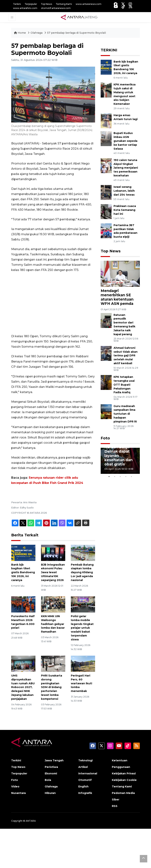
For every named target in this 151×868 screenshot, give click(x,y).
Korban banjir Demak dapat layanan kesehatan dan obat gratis (118, 456)
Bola (48, 780)
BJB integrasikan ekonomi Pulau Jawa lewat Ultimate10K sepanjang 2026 (53, 572)
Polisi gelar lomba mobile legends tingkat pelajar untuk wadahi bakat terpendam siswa (82, 628)
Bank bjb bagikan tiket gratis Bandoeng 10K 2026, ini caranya (23, 572)
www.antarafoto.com (25, 8)
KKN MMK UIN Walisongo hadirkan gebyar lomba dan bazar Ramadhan (53, 624)
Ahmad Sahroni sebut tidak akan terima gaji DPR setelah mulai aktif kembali (126, 356)
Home (20, 33)
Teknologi (85, 760)
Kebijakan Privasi (124, 773)
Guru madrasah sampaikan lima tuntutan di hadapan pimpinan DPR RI (125, 414)
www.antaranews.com (89, 4)
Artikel (83, 767)
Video (15, 786)
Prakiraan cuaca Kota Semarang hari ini (125, 210)
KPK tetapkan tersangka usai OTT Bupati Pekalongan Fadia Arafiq (124, 385)
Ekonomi (51, 773)
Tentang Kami (64, 4)
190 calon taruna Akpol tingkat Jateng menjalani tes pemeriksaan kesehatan (126, 168)
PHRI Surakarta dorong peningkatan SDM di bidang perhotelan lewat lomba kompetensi (52, 687)
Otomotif (85, 780)
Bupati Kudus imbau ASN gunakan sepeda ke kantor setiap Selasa (125, 141)
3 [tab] (120, 477)
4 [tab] (126, 477)
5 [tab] (131, 477)
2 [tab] (115, 477)
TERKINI (109, 50)
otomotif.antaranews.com (56, 8)
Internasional (88, 773)
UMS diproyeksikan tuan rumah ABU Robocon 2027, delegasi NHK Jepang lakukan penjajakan (23, 687)
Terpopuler (31, 4)
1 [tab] (109, 477)
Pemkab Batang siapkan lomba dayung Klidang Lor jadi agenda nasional (82, 572)
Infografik (85, 793)
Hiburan (50, 793)
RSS (115, 806)
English (83, 786)
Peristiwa (51, 767)
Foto (105, 438)
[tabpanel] (120, 461)
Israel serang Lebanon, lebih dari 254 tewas (124, 191)
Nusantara (18, 793)
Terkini (17, 4)
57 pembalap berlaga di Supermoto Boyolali (77, 33)
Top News (46, 4)
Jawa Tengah (54, 760)
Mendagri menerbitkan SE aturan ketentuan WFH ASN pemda (117, 297)
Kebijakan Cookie (124, 780)
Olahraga (37, 33)
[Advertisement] (53, 303)
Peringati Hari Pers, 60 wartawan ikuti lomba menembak (81, 683)
